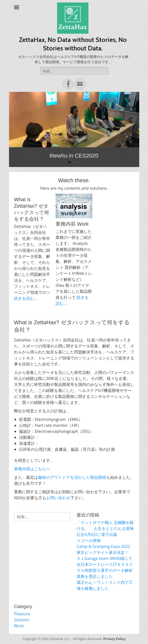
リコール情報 (89, 540)
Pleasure (22, 614)
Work (19, 626)
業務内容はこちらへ (32, 469)
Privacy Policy (114, 639)
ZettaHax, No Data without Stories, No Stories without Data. (73, 44)
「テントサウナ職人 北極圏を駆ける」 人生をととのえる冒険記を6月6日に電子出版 (105, 528)
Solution (22, 620)
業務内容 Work (72, 224)
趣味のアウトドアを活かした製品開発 (72, 477)
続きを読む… (26, 298)
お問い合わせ (58, 498)
